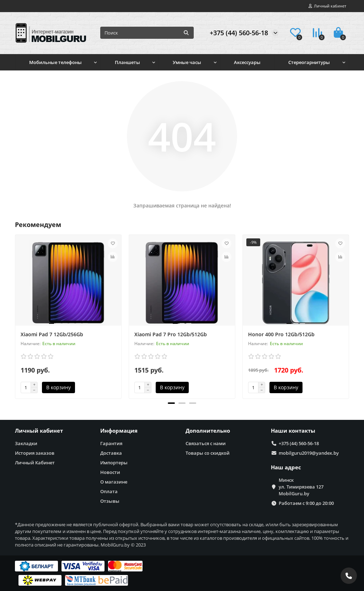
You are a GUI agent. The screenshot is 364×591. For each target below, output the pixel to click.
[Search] (147, 33)
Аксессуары (247, 62)
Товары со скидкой (208, 453)
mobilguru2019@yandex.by (309, 453)
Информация (119, 431)
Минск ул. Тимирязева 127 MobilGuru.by (301, 487)
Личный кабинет (39, 431)
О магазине (114, 482)
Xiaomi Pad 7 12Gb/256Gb (52, 334)
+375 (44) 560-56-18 (239, 33)
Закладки (26, 443)
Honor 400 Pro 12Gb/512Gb (281, 334)
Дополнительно (208, 431)
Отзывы (110, 501)
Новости (110, 472)
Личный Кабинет (35, 463)
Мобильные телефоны (55, 62)
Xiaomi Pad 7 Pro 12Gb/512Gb (171, 334)
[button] (171, 403)
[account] (327, 6)
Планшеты (127, 62)
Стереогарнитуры (309, 62)
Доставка (111, 453)
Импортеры (114, 463)
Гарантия (111, 443)
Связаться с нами (206, 443)
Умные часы (187, 62)
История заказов (35, 453)
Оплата (109, 491)
